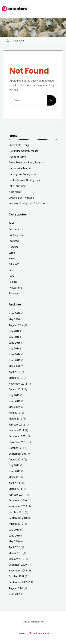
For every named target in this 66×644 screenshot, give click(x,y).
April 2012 (14, 413)
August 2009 (16, 588)
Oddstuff (14, 264)
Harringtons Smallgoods (22, 174)
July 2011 (14, 465)
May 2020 (14, 320)
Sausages (14, 294)
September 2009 (18, 582)
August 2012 (16, 390)
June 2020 (15, 314)
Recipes (13, 282)
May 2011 (14, 477)
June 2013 (15, 360)
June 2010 (15, 536)
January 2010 (16, 559)
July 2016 (14, 331)
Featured (14, 241)
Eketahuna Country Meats (23, 151)
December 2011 (18, 436)
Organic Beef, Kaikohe (21, 198)
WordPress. (44, 633)
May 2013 (14, 366)
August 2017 (16, 325)
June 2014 (15, 354)
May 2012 (14, 407)
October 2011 (16, 448)
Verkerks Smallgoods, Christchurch (29, 204)
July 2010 (14, 530)
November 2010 (18, 506)
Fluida (32, 633)
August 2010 (16, 524)
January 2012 (16, 431)
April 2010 (14, 547)
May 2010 (14, 542)
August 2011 (16, 460)
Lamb (12, 253)
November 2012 (18, 384)
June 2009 (15, 594)
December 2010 (18, 501)
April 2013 (14, 372)
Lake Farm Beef (18, 186)
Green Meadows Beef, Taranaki (26, 163)
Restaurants (15, 288)
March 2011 (15, 489)
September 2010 (18, 518)
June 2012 (15, 401)
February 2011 (17, 495)
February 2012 (17, 425)
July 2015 (14, 337)
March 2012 (15, 419)
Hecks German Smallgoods (24, 180)
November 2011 (18, 442)
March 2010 (15, 553)
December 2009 (18, 565)
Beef (11, 224)
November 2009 (18, 571)
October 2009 (16, 576)
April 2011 (14, 483)
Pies (11, 270)
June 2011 (15, 471)
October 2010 (16, 512)
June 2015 (15, 343)
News (12, 259)
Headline (14, 247)
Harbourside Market (20, 168)
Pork (11, 276)
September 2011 (18, 454)
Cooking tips (16, 235)
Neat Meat (15, 192)
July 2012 (14, 395)
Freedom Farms (18, 157)
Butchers (14, 229)
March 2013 (15, 378)
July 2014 (14, 349)
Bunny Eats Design (19, 145)
